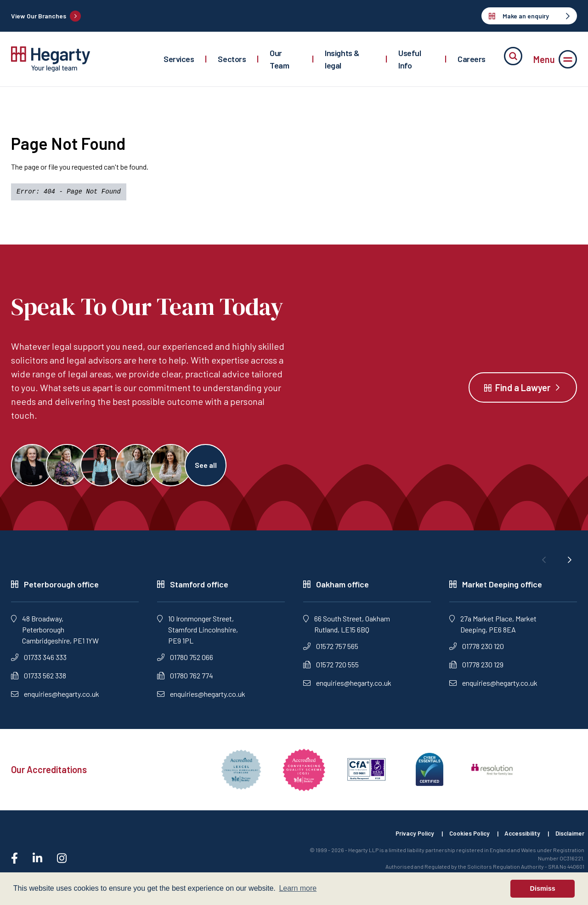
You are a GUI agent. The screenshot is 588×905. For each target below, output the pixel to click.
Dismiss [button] (543, 888)
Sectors (232, 59)
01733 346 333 (39, 661)
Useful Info (410, 59)
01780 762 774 (185, 679)
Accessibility (519, 837)
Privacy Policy (406, 837)
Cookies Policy (464, 837)
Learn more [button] (298, 888)
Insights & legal (342, 59)
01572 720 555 (331, 668)
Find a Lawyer (523, 389)
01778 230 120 (477, 650)
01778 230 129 (476, 668)
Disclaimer (569, 837)
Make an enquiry (529, 16)
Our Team (279, 59)
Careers (472, 59)
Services (179, 59)
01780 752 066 (185, 661)
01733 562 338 (39, 679)
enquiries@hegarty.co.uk (55, 697)
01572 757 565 (331, 650)
